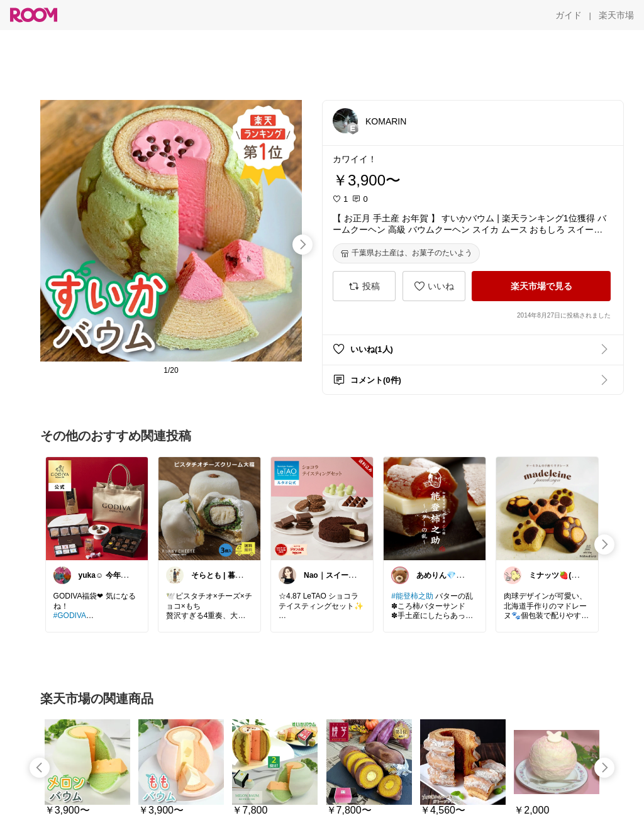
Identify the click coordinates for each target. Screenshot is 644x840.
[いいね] (434, 286)
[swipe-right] (303, 245)
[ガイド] (569, 15)
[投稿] (364, 286)
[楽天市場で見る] (541, 286)
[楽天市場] (616, 15)
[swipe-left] (40, 768)
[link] (97, 508)
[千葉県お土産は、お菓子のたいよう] (406, 253)
